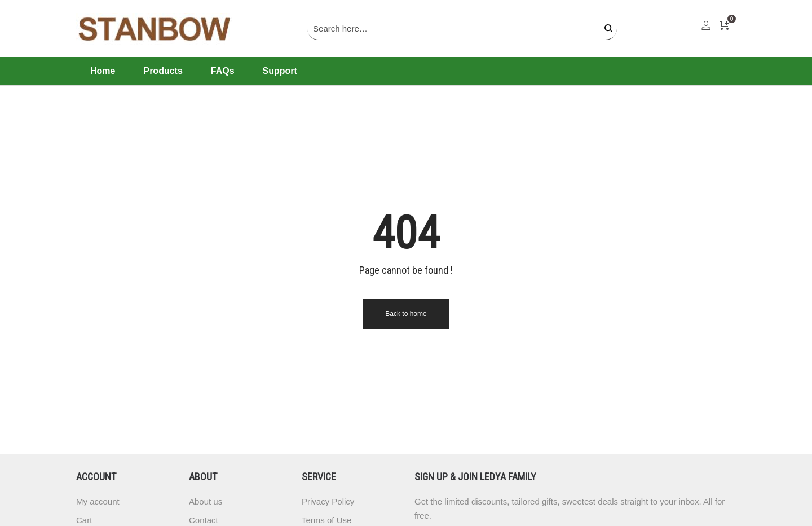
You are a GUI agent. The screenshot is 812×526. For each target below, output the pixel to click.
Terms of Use (326, 520)
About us (206, 501)
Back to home (406, 314)
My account (98, 501)
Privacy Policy (328, 501)
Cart (84, 520)
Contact (204, 520)
